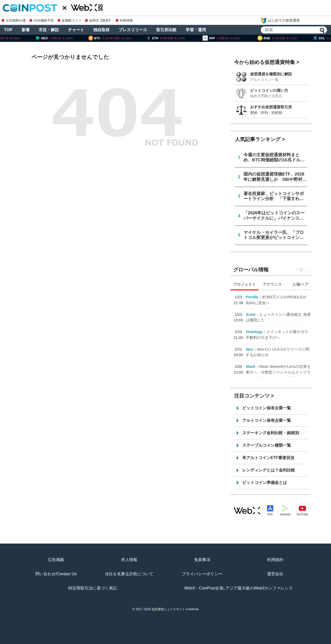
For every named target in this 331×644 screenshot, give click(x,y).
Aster (251, 314)
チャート (76, 30)
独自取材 (101, 30)
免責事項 (202, 560)
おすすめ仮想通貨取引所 (271, 107)
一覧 (300, 270)
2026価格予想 (42, 20)
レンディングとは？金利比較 (269, 470)
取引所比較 (166, 30)
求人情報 (129, 560)
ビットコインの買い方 (269, 90)
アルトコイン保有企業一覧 (267, 420)
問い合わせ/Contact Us (56, 574)
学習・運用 (196, 30)
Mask (251, 366)
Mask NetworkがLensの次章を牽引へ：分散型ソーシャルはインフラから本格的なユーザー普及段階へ (278, 372)
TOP (8, 30)
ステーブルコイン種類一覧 (267, 445)
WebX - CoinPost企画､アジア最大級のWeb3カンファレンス (239, 588)
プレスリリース (133, 30)
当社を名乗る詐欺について (129, 574)
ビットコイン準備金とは (265, 483)
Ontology (254, 332)
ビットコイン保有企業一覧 (267, 408)
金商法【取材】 (99, 20)
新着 (26, 30)
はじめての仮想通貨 (280, 21)
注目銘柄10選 (14, 20)
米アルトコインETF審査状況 (268, 458)
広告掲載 (56, 560)
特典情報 (124, 20)
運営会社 (275, 574)
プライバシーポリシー (202, 574)
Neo (249, 349)
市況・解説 (49, 30)
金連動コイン (69, 20)
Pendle (252, 297)
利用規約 (275, 560)
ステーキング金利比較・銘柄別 (271, 433)
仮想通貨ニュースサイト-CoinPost (175, 609)
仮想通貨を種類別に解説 (271, 74)
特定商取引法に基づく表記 (93, 588)
